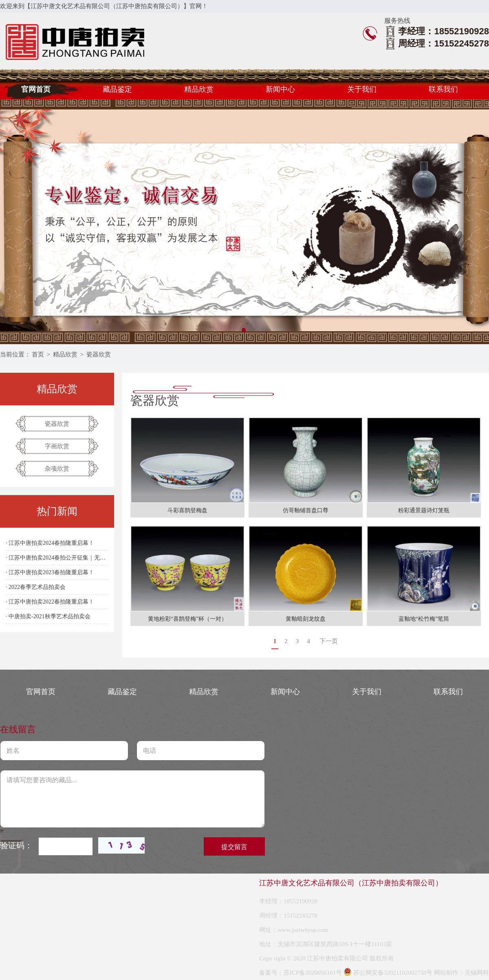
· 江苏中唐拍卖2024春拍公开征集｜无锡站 (57, 558)
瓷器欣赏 (99, 354)
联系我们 (443, 89)
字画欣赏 (57, 446)
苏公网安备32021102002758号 (388, 973)
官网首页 (36, 89)
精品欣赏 (199, 89)
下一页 (329, 641)
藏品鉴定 (117, 89)
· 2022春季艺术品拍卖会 (36, 587)
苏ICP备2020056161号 (313, 973)
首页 (38, 354)
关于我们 (362, 89)
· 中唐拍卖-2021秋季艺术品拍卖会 (48, 616)
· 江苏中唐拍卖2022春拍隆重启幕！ (50, 602)
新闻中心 (280, 89)
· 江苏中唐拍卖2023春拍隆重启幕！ (50, 572)
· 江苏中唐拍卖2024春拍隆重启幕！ (50, 543)
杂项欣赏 (57, 469)
